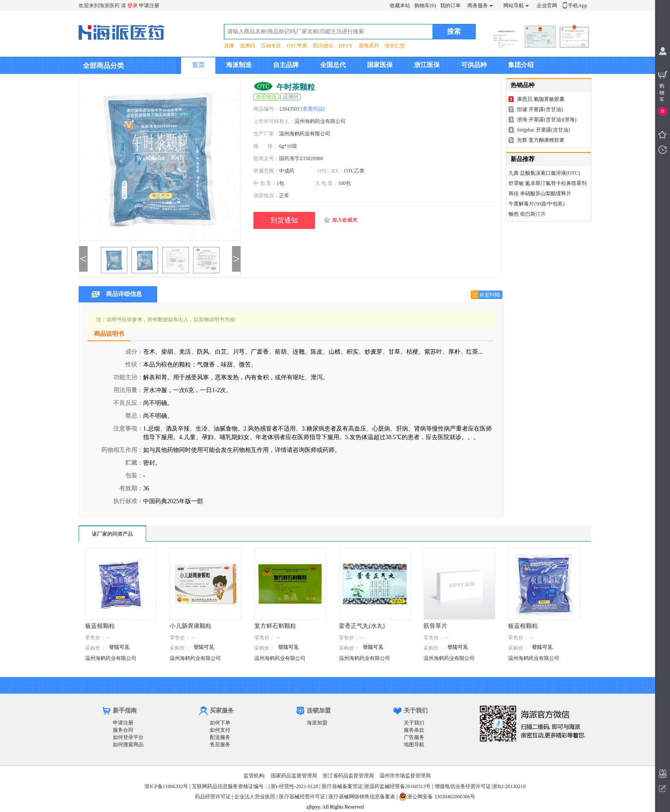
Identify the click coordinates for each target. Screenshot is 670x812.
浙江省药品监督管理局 (348, 776)
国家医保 (380, 65)
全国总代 (333, 65)
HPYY (346, 46)
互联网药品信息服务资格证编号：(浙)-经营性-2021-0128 (255, 786)
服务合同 (123, 730)
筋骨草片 (435, 626)
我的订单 (450, 6)
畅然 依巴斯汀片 (527, 214)
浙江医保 (427, 65)
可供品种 (474, 65)
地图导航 (414, 745)
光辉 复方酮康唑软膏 (541, 140)
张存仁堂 (395, 46)
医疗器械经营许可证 (302, 797)
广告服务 (414, 737)
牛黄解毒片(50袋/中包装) (536, 204)
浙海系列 (369, 46)
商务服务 (478, 6)
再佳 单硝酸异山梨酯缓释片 (540, 193)
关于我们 (414, 723)
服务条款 (414, 730)
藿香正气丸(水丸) (362, 626)
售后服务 (220, 745)
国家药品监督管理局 (294, 776)
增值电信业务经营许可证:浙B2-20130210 (480, 786)
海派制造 (239, 65)
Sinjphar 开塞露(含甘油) (544, 130)
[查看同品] (313, 109)
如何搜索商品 (128, 745)
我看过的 (663, 150)
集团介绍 (521, 65)
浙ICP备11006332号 (167, 786)
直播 (229, 46)
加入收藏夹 (345, 220)
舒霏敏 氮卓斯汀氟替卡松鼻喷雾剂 (548, 183)
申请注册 (149, 6)
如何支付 (220, 730)
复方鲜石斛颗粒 (275, 626)
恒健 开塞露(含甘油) (540, 109)
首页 (198, 65)
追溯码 (247, 46)
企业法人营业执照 (255, 797)
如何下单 (220, 723)
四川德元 (323, 46)
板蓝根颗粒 (100, 626)
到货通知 (284, 220)
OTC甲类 (297, 46)
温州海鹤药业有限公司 (305, 134)
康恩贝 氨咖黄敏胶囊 (541, 99)
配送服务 (220, 737)
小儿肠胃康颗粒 (191, 626)
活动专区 (271, 46)
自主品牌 (286, 65)
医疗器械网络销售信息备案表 (362, 797)
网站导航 (514, 6)
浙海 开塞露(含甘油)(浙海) (547, 120)
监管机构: (254, 776)
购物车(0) (425, 6)
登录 (132, 6)
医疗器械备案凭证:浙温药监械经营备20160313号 (376, 786)
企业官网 (547, 6)
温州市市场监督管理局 (405, 776)
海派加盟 (317, 723)
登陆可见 (119, 647)
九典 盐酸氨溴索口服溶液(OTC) (544, 173)
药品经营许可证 (213, 797)
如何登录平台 (128, 737)
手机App (577, 6)
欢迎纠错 (490, 295)
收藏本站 (400, 6)
